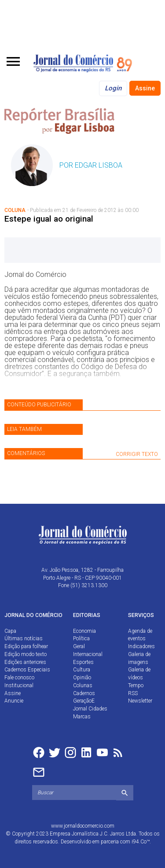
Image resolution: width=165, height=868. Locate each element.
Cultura (82, 670)
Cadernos (84, 693)
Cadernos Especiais (27, 670)
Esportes (83, 662)
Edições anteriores (25, 662)
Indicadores (141, 646)
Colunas (83, 685)
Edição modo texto (26, 654)
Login (113, 88)
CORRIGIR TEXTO (137, 454)
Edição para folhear (26, 646)
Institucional (19, 685)
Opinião (82, 678)
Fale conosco (19, 678)
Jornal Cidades (90, 709)
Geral (79, 646)
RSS (133, 693)
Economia (84, 631)
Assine (145, 88)
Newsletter (140, 701)
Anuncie (14, 701)
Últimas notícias (24, 638)
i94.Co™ (141, 842)
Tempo (136, 685)
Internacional (88, 654)
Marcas (82, 717)
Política (81, 638)
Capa (10, 631)
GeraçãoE (84, 701)
